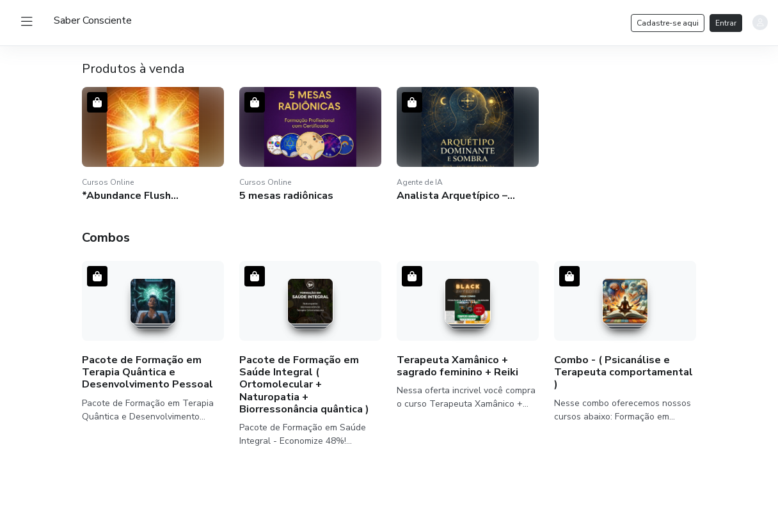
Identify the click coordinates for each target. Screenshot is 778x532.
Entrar (726, 23)
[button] (153, 145)
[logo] (93, 20)
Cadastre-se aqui (668, 23)
